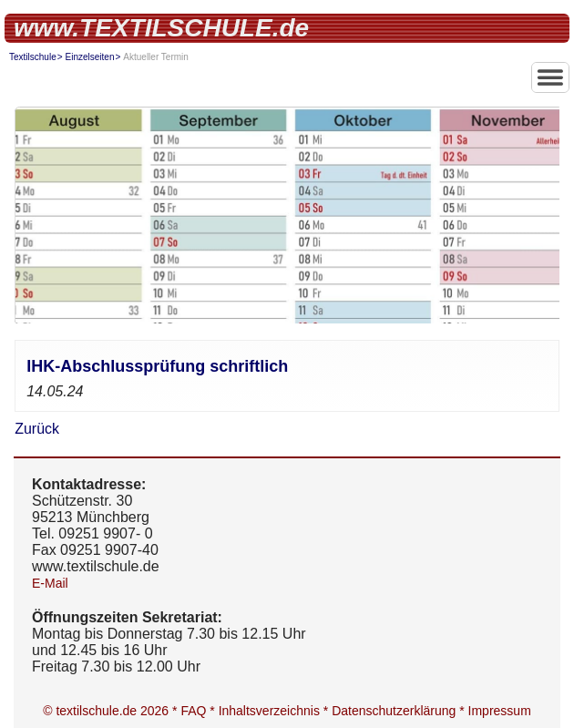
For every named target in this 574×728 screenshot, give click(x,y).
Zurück (37, 429)
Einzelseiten (90, 57)
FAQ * (199, 711)
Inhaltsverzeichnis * (276, 711)
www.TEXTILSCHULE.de (161, 28)
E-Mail (50, 583)
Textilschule (33, 57)
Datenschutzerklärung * (400, 711)
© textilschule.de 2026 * (112, 711)
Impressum (500, 711)
